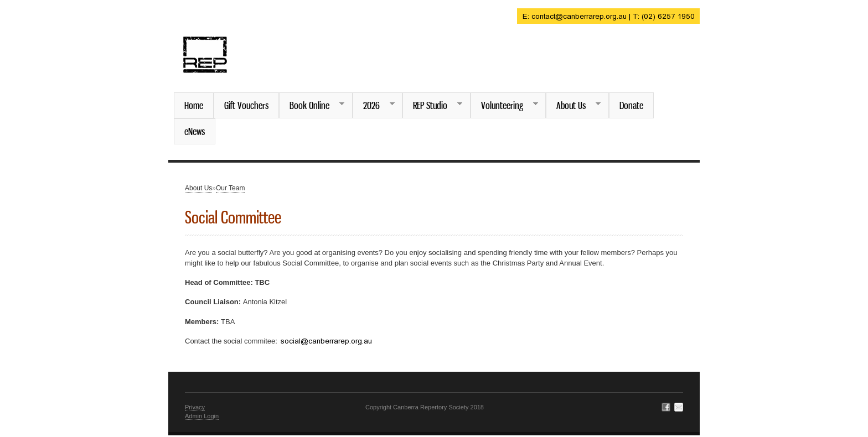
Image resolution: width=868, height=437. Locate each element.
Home (194, 105)
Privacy (195, 407)
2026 (374, 105)
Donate (631, 105)
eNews (195, 131)
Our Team (230, 188)
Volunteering (504, 105)
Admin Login (202, 416)
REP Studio (432, 105)
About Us (573, 105)
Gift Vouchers (246, 105)
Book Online (312, 105)
